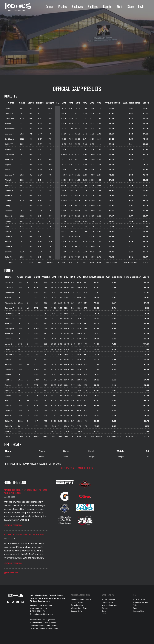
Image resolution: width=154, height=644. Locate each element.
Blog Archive (11, 572)
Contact (105, 608)
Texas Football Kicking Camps (42, 620)
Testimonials (107, 602)
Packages (77, 6)
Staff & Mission (108, 599)
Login (141, 6)
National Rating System (81, 599)
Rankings (93, 6)
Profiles (63, 6)
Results (107, 6)
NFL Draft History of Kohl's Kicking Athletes (24, 534)
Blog (104, 611)
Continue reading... (13, 525)
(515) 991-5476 (38, 611)
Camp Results (77, 605)
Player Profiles (77, 602)
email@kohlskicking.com (43, 614)
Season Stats (77, 611)
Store (131, 6)
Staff (119, 6)
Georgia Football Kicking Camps (43, 625)
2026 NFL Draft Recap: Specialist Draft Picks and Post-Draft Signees (25, 491)
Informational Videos (111, 605)
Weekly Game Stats (79, 608)
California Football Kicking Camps (44, 628)
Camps (49, 6)
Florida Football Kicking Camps (43, 623)
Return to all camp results (77, 468)
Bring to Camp (139, 599)
